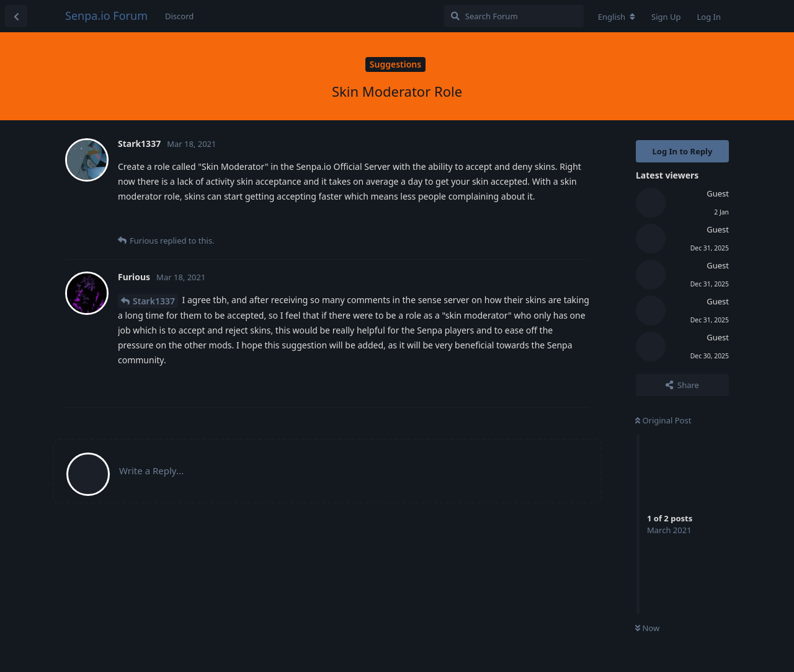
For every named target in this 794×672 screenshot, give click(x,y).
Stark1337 (154, 301)
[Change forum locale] (617, 17)
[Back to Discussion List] (16, 16)
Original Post (663, 420)
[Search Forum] (514, 16)
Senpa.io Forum (106, 15)
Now (647, 628)
